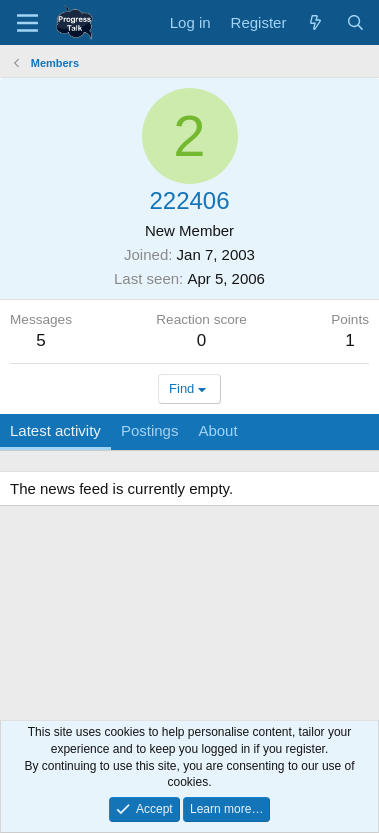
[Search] (355, 22)
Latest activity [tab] (55, 430)
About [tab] (217, 430)
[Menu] (27, 23)
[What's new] (315, 22)
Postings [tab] (150, 430)
